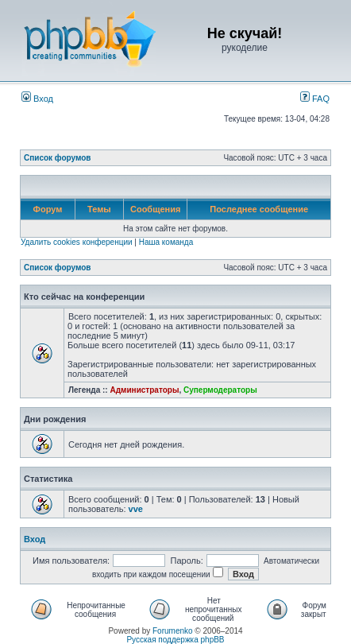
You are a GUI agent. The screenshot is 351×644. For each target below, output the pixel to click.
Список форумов (58, 158)
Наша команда (166, 242)
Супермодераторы (220, 390)
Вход (37, 99)
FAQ (315, 99)
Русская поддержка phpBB (175, 640)
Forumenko (173, 631)
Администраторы (144, 390)
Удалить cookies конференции (77, 242)
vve (136, 509)
